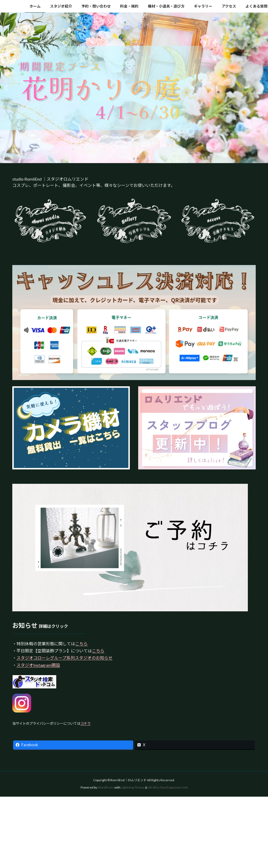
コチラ (85, 723)
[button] (130, 159)
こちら (81, 644)
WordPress (106, 788)
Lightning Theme (133, 788)
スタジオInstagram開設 (38, 665)
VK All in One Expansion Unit (168, 788)
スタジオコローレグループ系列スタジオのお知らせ (65, 658)
